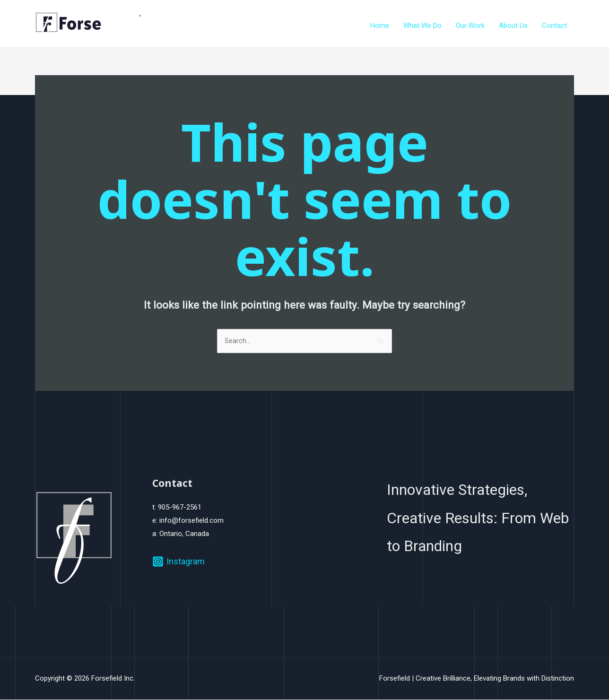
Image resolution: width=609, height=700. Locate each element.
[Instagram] (178, 562)
